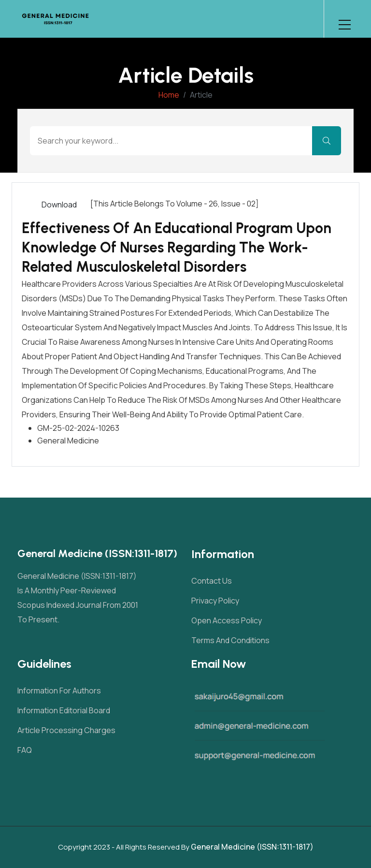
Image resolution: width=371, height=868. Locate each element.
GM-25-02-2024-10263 (78, 428)
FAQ (25, 750)
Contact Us (212, 581)
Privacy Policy (215, 601)
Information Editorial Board (64, 710)
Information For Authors (59, 691)
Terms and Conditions (230, 640)
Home (169, 95)
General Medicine (68, 441)
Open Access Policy (227, 620)
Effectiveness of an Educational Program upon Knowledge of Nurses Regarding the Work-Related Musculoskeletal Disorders (177, 247)
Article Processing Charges (66, 730)
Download (59, 205)
